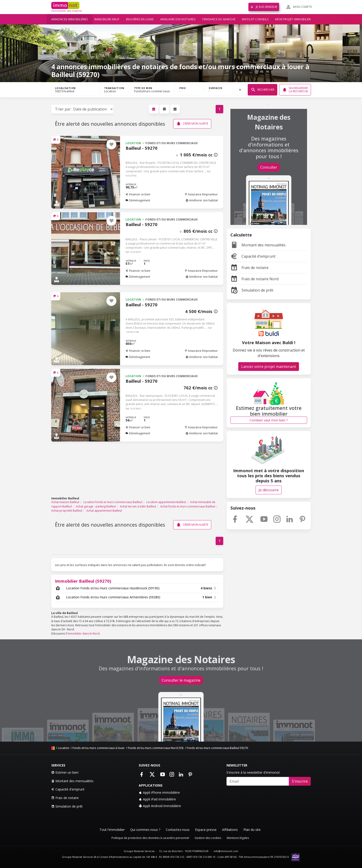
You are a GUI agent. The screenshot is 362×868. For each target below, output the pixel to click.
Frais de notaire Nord (254, 279)
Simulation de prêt (252, 290)
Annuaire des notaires (178, 19)
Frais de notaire (249, 268)
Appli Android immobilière (160, 806)
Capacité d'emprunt (253, 256)
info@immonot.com (226, 851)
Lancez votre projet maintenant (269, 367)
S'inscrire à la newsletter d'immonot (253, 772)
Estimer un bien (65, 772)
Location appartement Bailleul (166, 502)
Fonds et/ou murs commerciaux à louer (99, 748)
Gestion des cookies (208, 838)
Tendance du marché (219, 19)
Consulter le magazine (181, 680)
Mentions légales (238, 838)
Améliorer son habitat (202, 200)
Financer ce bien (138, 194)
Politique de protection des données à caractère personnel (150, 838)
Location (64, 748)
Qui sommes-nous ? (145, 830)
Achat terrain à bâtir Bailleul (138, 506)
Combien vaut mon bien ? (269, 420)
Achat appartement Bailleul (104, 511)
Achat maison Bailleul (65, 502)
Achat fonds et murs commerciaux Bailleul (188, 506)
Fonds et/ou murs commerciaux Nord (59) (156, 748)
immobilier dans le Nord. (84, 634)
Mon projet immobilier (293, 19)
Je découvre (269, 490)
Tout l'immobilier (112, 830)
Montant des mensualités (258, 245)
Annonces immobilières (70, 19)
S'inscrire (300, 781)
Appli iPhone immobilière (159, 792)
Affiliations (230, 830)
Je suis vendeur (264, 7)
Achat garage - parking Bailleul (96, 506)
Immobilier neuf (107, 19)
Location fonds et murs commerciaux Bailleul (113, 502)
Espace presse (206, 830)
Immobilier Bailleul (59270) (83, 581)
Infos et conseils (255, 19)
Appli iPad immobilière (157, 799)
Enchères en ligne (140, 19)
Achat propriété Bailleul (67, 511)
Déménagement (138, 200)
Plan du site (252, 830)
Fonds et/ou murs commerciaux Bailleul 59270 (217, 748)
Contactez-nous (178, 830)
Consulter (269, 167)
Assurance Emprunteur (201, 194)
